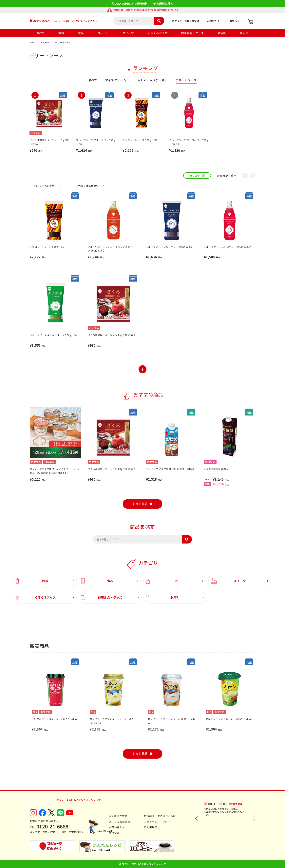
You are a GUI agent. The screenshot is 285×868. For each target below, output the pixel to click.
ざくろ (244, 33)
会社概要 (114, 833)
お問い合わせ (117, 827)
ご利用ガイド (214, 21)
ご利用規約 (151, 827)
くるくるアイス (158, 33)
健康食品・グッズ (192, 33)
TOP (32, 42)
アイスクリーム (116, 80)
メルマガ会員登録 (119, 822)
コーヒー (103, 33)
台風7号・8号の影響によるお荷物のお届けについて (146, 10)
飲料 (61, 33)
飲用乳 (222, 33)
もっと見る (140, 504)
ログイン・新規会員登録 (186, 21)
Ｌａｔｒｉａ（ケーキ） (151, 80)
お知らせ (235, 21)
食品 (81, 33)
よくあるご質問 (118, 816)
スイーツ (128, 33)
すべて (41, 33)
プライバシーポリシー (157, 822)
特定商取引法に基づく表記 (160, 816)
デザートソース (63, 42)
